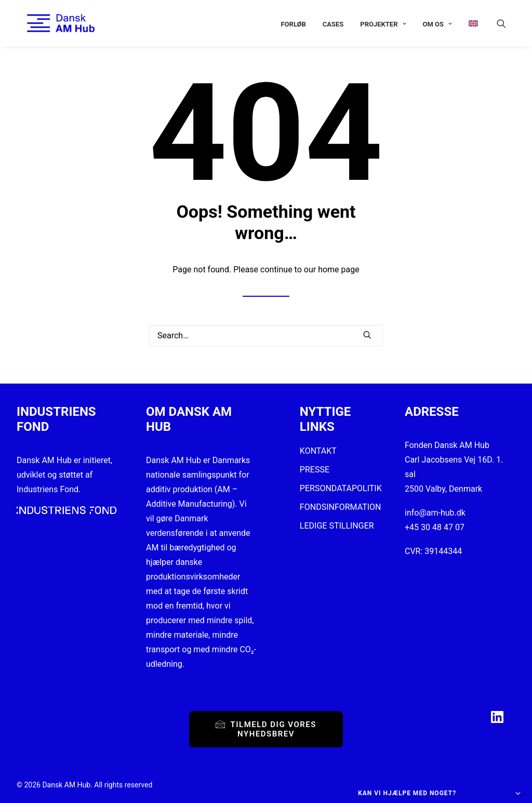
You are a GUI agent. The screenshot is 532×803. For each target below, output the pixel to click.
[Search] (266, 335)
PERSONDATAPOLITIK (341, 488)
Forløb (293, 24)
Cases (333, 24)
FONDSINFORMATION (341, 507)
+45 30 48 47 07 (435, 527)
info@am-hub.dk (435, 513)
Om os (437, 24)
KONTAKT (318, 451)
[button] (506, 23)
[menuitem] (293, 24)
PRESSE (315, 470)
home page (339, 269)
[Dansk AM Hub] (50, 23)
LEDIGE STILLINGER (337, 526)
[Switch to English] (470, 23)
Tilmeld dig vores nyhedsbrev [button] (267, 729)
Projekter (383, 24)
